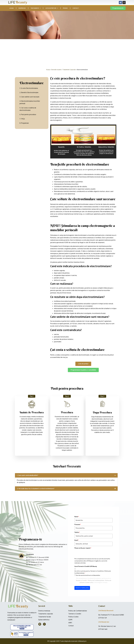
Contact (76, 8)
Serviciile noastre (56, 70)
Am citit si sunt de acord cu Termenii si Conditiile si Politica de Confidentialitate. (41, 572)
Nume (25, 517)
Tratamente (36, 8)
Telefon (25, 532)
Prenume (26, 524)
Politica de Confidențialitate (44, 580)
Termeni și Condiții (30, 580)
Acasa (12, 8)
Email (25, 540)
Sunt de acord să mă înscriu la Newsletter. (36, 575)
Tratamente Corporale (69, 70)
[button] (66, 475)
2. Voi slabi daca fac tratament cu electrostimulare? (36, 489)
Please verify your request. (31, 548)
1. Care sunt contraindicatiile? (27, 475)
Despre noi (22, 8)
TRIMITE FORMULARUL (30, 588)
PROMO (65, 8)
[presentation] (37, 553)
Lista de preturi (52, 8)
